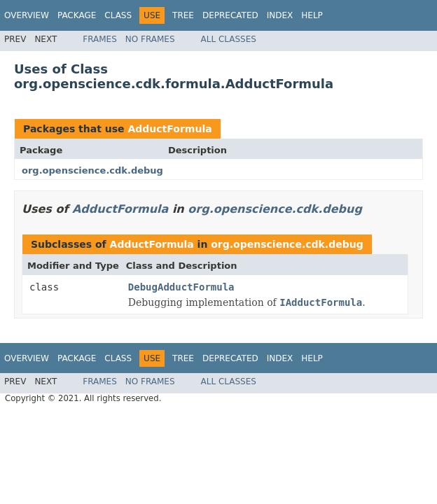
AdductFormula (169, 129)
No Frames (150, 39)
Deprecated (230, 15)
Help (312, 15)
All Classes (229, 39)
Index (280, 15)
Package (77, 15)
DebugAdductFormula (181, 287)
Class (118, 15)
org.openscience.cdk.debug (92, 170)
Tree (183, 15)
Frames (100, 39)
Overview (27, 15)
